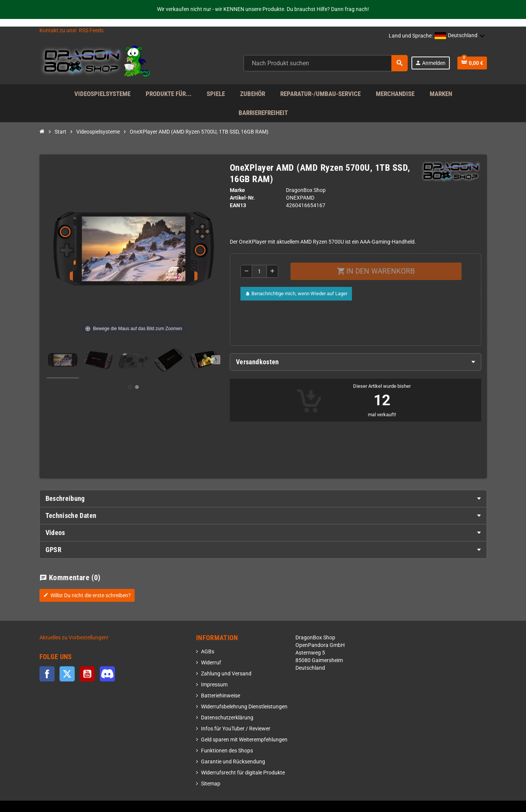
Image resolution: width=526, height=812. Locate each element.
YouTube (87, 674)
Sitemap (211, 784)
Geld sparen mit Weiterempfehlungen (244, 740)
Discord (107, 674)
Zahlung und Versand (226, 674)
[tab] (356, 362)
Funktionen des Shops (227, 751)
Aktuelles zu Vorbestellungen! (74, 638)
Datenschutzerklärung (227, 718)
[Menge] (259, 271)
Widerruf (211, 663)
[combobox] (326, 63)
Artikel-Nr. (242, 198)
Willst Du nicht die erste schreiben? (87, 595)
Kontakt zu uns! (58, 31)
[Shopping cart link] (472, 63)
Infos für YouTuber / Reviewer (236, 729)
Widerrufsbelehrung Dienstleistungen (244, 707)
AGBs (208, 652)
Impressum (214, 685)
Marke (237, 190)
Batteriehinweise (221, 696)
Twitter (67, 674)
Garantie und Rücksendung (233, 762)
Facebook (47, 674)
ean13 (238, 205)
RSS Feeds (91, 31)
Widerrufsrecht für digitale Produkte (243, 773)
